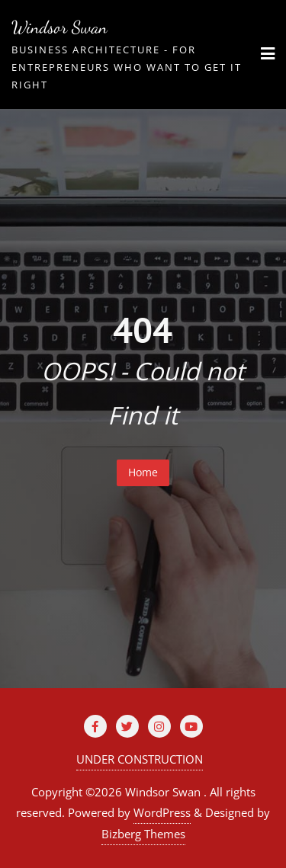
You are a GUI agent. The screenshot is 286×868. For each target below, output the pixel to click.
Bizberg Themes (143, 834)
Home (143, 472)
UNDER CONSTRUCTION (140, 759)
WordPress (162, 812)
